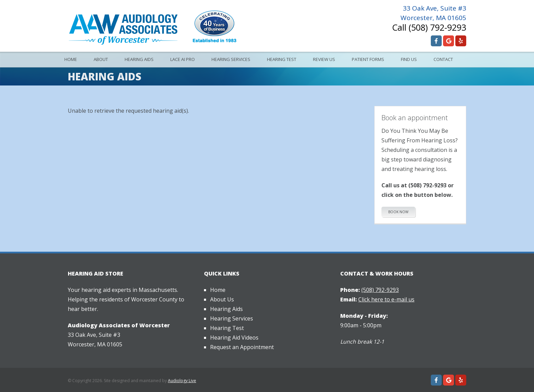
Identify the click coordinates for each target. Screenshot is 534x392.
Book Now (398, 212)
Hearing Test (282, 59)
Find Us (409, 59)
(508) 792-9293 (437, 27)
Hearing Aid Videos (234, 338)
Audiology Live (182, 381)
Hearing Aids (139, 59)
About (101, 59)
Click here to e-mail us (386, 299)
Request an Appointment (242, 347)
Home (71, 59)
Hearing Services (231, 59)
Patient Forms (368, 59)
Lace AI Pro (183, 59)
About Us (222, 299)
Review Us (324, 59)
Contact (443, 59)
